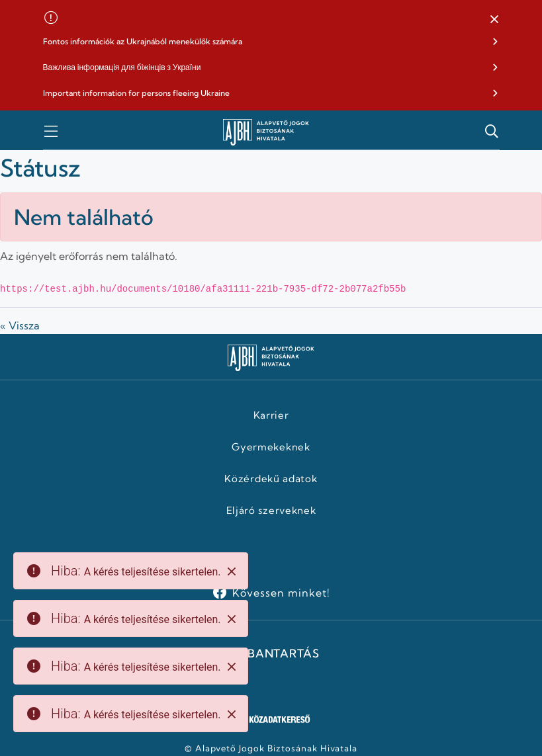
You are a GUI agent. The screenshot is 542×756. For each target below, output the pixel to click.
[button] (494, 20)
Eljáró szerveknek (271, 511)
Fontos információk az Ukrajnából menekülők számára (143, 41)
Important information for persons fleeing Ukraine (136, 93)
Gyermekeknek (271, 447)
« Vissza (20, 325)
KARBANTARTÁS (271, 653)
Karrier (271, 415)
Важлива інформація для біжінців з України (122, 67)
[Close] (232, 571)
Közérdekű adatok (271, 479)
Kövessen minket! (281, 593)
